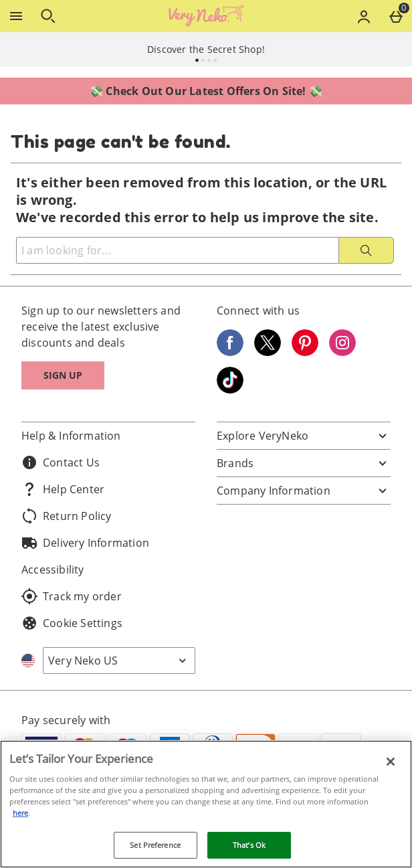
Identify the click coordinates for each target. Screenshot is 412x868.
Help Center (63, 489)
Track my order (72, 596)
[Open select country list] (119, 661)
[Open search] (48, 16)
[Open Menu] (16, 16)
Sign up (63, 375)
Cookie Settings (72, 623)
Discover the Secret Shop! (206, 49)
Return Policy (67, 516)
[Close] (391, 762)
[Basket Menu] (396, 16)
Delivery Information (85, 543)
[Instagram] (342, 352)
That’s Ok (249, 845)
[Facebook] (230, 352)
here (20, 813)
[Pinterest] (305, 352)
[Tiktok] (230, 389)
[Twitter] (268, 352)
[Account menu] (364, 16)
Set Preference (155, 845)
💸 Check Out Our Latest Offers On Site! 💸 (206, 91)
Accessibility (53, 570)
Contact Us (61, 462)
